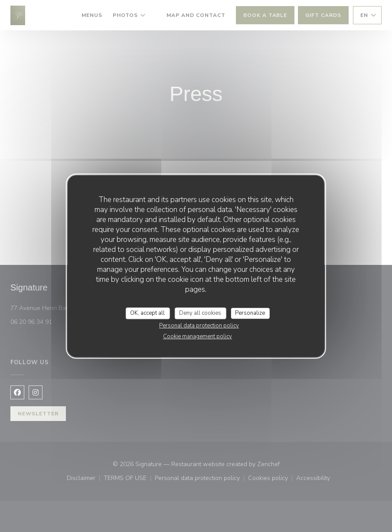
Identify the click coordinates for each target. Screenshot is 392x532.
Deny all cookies (200, 313)
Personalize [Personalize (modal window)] (250, 313)
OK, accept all (147, 313)
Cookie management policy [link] (198, 336)
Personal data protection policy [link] (199, 326)
